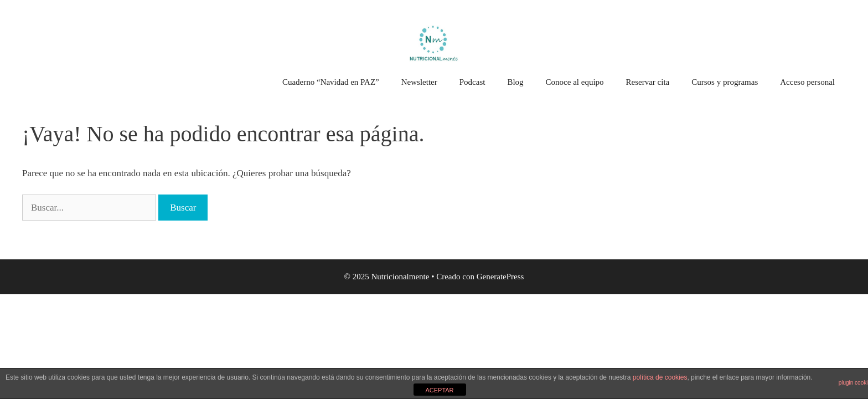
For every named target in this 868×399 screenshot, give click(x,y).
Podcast (472, 82)
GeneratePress (500, 277)
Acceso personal (807, 82)
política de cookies (660, 377)
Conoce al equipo (575, 82)
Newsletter (419, 82)
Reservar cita (648, 82)
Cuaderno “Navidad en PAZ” (331, 82)
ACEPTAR (439, 390)
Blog (515, 82)
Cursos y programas (725, 82)
